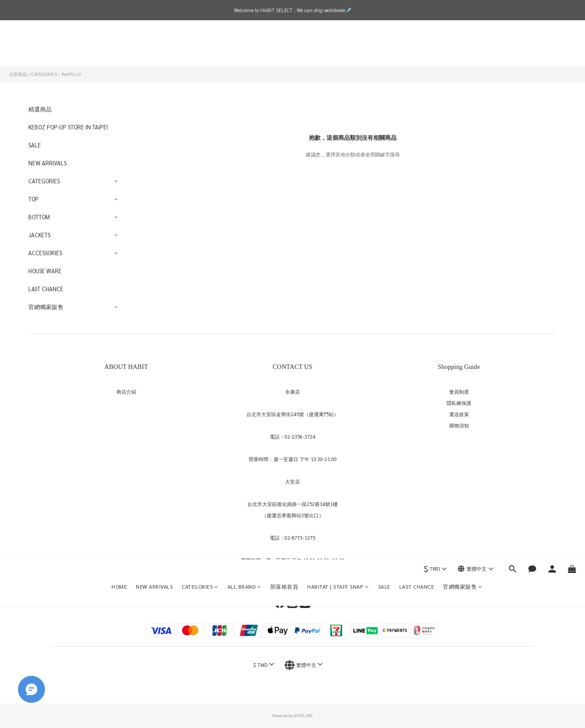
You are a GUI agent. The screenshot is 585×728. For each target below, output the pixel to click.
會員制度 (459, 392)
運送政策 (459, 414)
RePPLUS (71, 74)
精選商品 (40, 109)
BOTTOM (39, 217)
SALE (384, 47)
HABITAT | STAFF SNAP (338, 47)
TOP (33, 199)
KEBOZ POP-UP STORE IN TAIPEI (68, 127)
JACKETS (39, 235)
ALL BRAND (244, 47)
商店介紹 (126, 392)
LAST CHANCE (417, 47)
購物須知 (459, 425)
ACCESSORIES (45, 253)
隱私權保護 (459, 403)
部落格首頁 (284, 47)
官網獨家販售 (463, 47)
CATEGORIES (200, 47)
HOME (119, 47)
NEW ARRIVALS (154, 47)
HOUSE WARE (45, 271)
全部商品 (18, 74)
